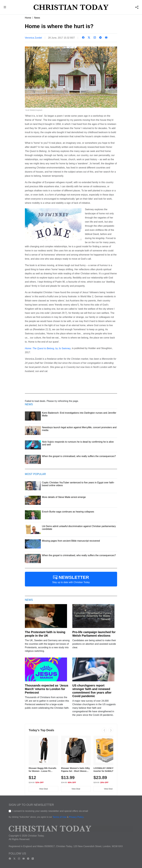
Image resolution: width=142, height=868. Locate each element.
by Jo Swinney (48, 348)
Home (28, 18)
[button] (5, 8)
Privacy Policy (76, 817)
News (37, 18)
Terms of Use (60, 817)
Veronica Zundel (33, 38)
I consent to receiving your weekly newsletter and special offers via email (50, 811)
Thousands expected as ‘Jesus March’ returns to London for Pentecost (47, 689)
